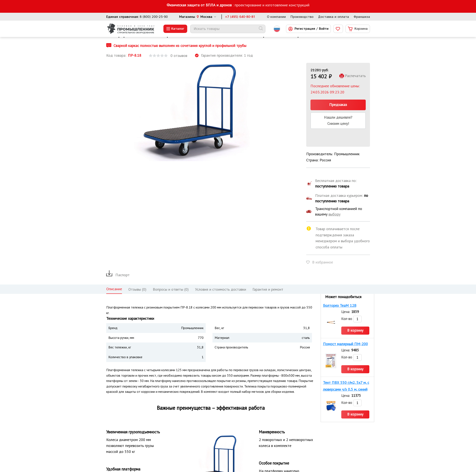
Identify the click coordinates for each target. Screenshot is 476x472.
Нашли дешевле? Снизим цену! (338, 120)
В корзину (355, 330)
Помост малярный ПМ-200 (345, 344)
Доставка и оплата (334, 17)
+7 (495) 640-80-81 (240, 17)
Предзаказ (338, 105)
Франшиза (362, 17)
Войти (324, 29)
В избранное (323, 262)
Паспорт (118, 275)
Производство (302, 17)
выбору (334, 214)
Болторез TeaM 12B (340, 305)
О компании (276, 17)
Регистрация (305, 29)
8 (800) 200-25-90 (154, 17)
